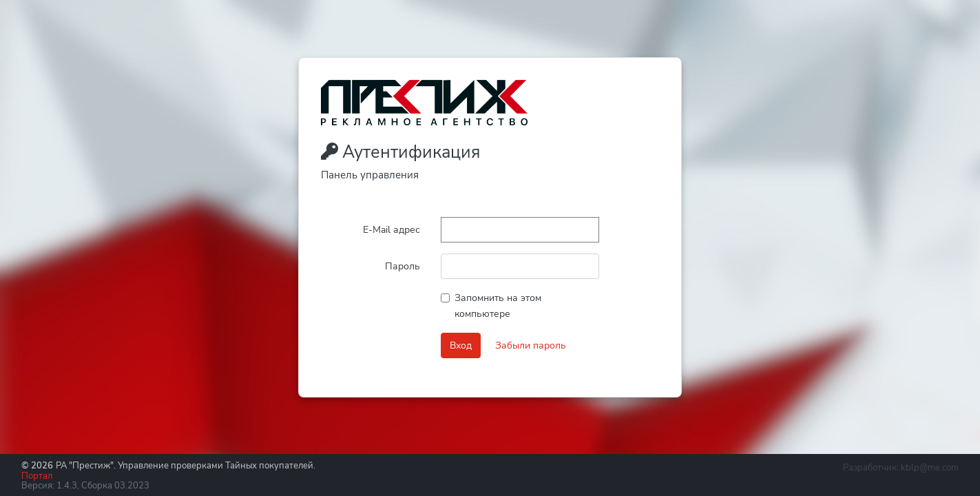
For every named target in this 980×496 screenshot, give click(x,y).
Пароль (403, 266)
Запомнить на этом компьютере (498, 306)
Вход (461, 345)
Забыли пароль (531, 345)
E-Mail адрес (392, 229)
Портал (37, 476)
